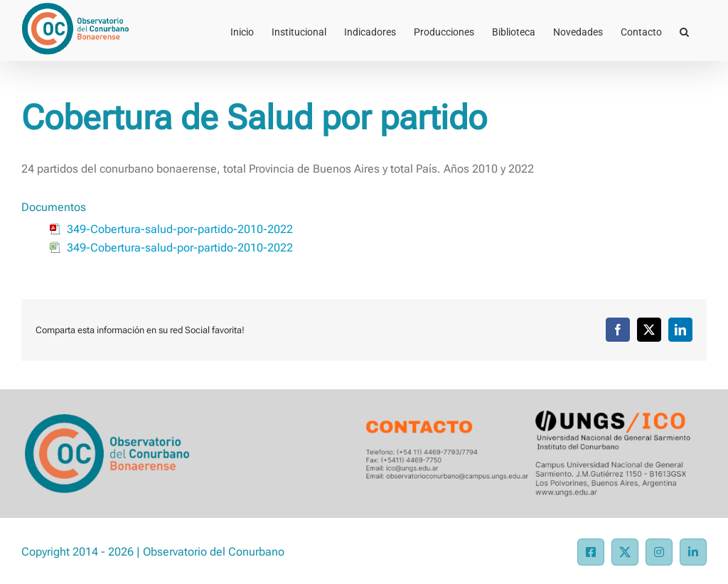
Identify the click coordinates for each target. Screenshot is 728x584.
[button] (684, 31)
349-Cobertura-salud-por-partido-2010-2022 (180, 229)
